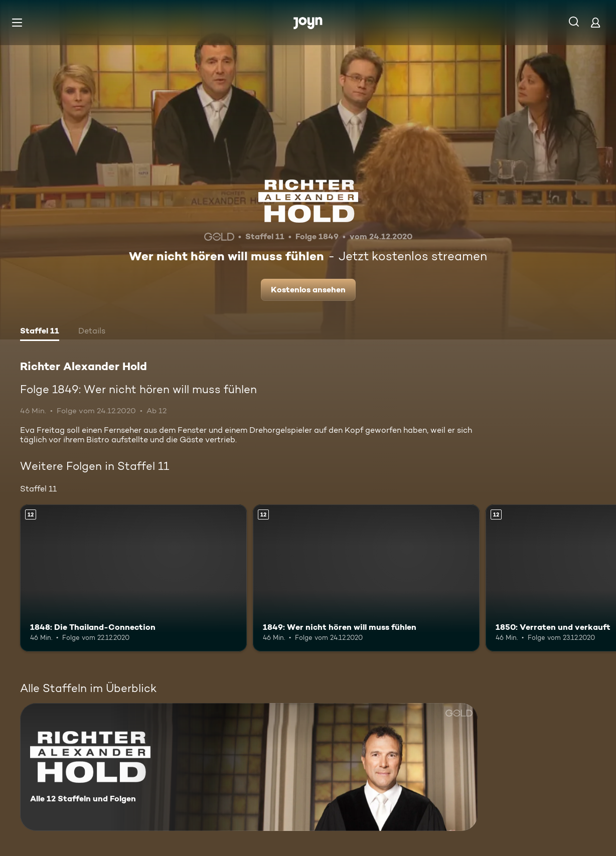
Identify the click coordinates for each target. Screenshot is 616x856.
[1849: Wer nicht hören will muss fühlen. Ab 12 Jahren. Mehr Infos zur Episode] (366, 578)
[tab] (40, 332)
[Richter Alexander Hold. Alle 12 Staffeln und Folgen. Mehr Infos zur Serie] (249, 767)
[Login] (595, 22)
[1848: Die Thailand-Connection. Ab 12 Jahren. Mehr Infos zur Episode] (133, 578)
